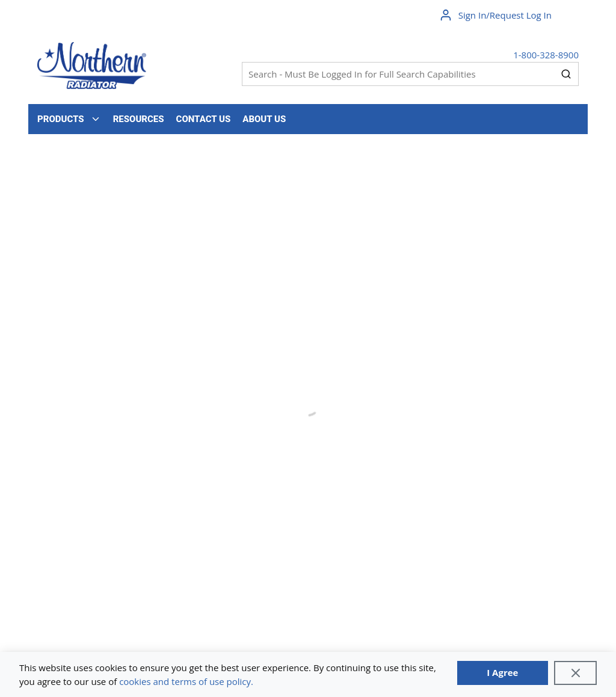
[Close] (575, 673)
